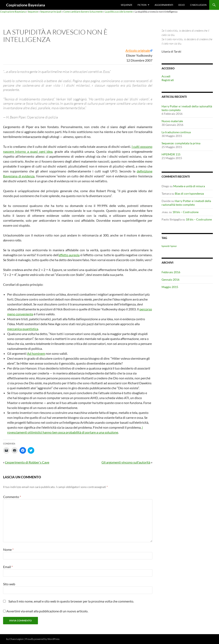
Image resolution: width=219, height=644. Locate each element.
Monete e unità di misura (189, 186)
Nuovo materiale (172, 121)
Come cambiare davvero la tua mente (83, 12)
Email (8, 567)
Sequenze (127, 5)
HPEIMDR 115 (171, 154)
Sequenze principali (51, 12)
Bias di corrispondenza (189, 193)
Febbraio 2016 (171, 272)
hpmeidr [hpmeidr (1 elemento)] (166, 246)
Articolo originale (138, 51)
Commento (12, 497)
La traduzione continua (176, 132)
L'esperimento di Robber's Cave (27, 462)
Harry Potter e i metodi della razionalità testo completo (186, 203)
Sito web (9, 584)
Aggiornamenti (164, 5)
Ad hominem (36, 353)
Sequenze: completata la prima (181, 143)
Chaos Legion (198, 5)
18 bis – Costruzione (185, 212)
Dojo (182, 5)
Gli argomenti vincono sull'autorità (126, 462)
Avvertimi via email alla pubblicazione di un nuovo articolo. (47, 611)
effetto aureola (69, 255)
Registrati (168, 80)
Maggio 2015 (170, 287)
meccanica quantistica (23, 329)
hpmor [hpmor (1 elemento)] (174, 246)
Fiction (142, 5)
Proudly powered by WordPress (42, 639)
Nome (8, 549)
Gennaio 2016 (171, 280)
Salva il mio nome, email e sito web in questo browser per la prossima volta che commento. (71, 601)
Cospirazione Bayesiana (26, 5)
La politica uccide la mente (119, 12)
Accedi (166, 76)
